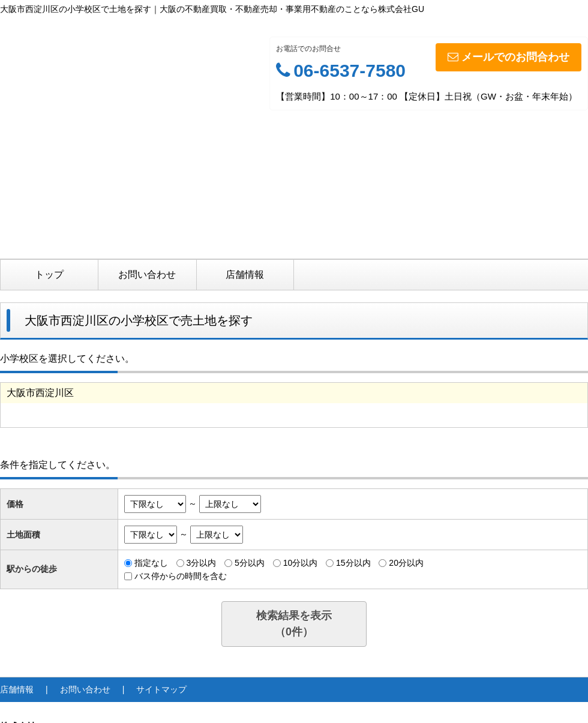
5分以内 (250, 563)
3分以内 (201, 563)
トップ (49, 274)
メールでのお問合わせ (508, 57)
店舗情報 (245, 274)
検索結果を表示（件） (294, 624)
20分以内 (406, 563)
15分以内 (353, 563)
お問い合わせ (147, 274)
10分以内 (301, 563)
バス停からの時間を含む (181, 576)
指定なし (151, 563)
